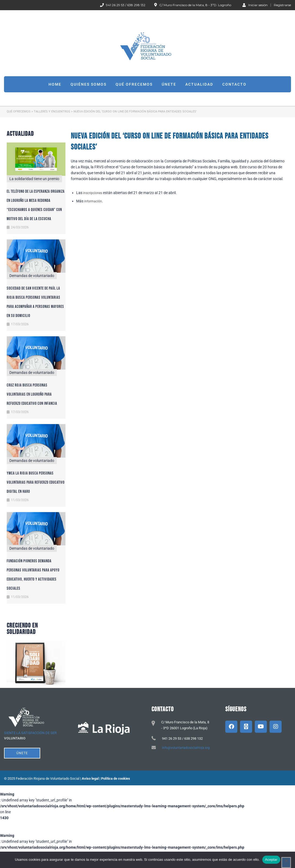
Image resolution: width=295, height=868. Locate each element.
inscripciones (93, 193)
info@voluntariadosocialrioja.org (186, 748)
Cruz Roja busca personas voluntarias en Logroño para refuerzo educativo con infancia (32, 394)
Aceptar (271, 860)
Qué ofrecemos (134, 84)
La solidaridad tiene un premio (34, 179)
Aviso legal (90, 778)
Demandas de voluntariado (32, 276)
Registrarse (282, 5)
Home (55, 84)
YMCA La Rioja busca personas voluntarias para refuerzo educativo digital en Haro (36, 482)
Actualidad (199, 84)
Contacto (234, 84)
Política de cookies (116, 778)
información (93, 201)
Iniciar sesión (255, 5)
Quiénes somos (88, 84)
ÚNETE (22, 753)
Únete (169, 84)
